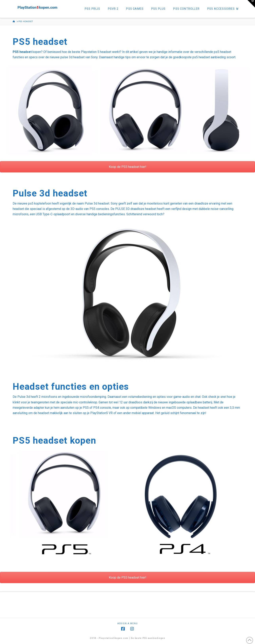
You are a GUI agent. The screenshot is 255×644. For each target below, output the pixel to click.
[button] (251, 4)
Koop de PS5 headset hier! (128, 167)
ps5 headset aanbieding (209, 57)
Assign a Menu (128, 623)
